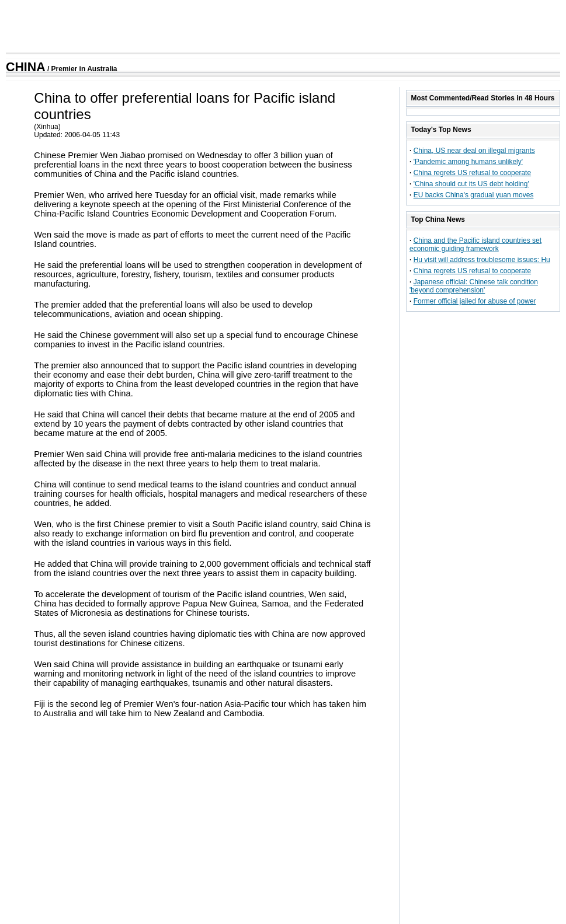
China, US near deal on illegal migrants (474, 151)
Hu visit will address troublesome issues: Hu (482, 260)
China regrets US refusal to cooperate (472, 173)
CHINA (26, 67)
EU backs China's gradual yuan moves (474, 195)
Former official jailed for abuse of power (475, 301)
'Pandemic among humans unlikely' (468, 162)
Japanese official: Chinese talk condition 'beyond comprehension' (474, 286)
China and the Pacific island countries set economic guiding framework (475, 245)
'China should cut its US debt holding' (471, 184)
